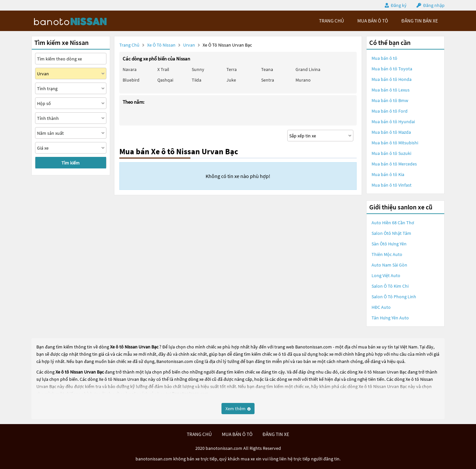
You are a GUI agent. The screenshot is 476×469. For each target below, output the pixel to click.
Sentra (268, 80)
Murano (303, 80)
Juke (231, 80)
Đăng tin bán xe (420, 21)
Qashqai (165, 80)
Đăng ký (399, 5)
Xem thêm (238, 409)
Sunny (198, 69)
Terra (232, 69)
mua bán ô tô (373, 21)
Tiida (197, 80)
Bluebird (131, 80)
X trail (163, 69)
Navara (130, 69)
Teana (267, 69)
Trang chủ (129, 45)
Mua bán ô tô (384, 58)
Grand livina (308, 69)
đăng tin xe (276, 434)
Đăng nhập (434, 5)
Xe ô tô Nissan (161, 45)
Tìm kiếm (71, 163)
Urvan (190, 45)
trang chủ (332, 21)
